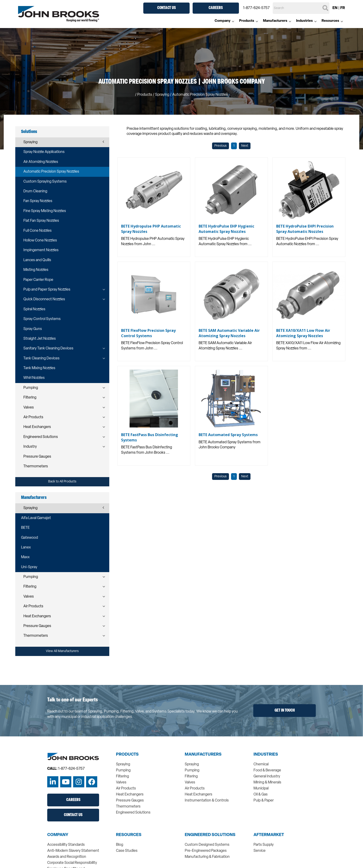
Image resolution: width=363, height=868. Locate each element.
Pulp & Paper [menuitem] (264, 801)
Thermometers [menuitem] (128, 807)
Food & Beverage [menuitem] (267, 770)
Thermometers (36, 466)
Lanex (26, 548)
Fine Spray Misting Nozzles (45, 211)
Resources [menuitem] (330, 21)
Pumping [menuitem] (123, 770)
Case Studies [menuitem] (127, 851)
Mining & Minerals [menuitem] (267, 782)
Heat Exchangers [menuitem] (130, 795)
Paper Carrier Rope (38, 280)
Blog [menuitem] (120, 845)
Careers (216, 8)
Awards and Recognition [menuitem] (67, 857)
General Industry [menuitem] (267, 776)
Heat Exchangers (37, 427)
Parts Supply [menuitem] (264, 845)
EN (335, 8)
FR (343, 8)
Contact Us (166, 8)
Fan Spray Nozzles (38, 201)
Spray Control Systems (42, 319)
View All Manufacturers (62, 651)
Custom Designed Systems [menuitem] (207, 845)
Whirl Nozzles (34, 378)
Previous (221, 146)
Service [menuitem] (260, 851)
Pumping (31, 388)
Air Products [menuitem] (126, 789)
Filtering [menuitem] (122, 776)
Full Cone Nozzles (38, 231)
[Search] (301, 8)
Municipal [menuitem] (261, 789)
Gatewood (30, 538)
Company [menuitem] (222, 21)
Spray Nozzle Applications (44, 152)
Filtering (30, 398)
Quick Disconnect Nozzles (44, 299)
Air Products (33, 417)
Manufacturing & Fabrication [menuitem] (207, 857)
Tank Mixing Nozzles (39, 368)
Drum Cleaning (35, 191)
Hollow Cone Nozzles (40, 241)
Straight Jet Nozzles (40, 339)
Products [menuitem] (247, 21)
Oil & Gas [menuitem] (261, 795)
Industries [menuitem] (304, 21)
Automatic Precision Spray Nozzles (51, 172)
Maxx (25, 557)
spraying (162, 95)
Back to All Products (62, 482)
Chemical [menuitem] (261, 764)
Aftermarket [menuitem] (269, 835)
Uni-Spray (29, 567)
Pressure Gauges (37, 457)
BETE (25, 528)
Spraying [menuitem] (123, 764)
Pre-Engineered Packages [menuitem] (206, 851)
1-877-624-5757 (256, 8)
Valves (29, 408)
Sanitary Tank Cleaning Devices (48, 348)
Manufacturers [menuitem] (275, 21)
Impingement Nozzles (41, 250)
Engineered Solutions (41, 437)
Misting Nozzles (36, 270)
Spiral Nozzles (34, 309)
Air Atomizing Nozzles (41, 162)
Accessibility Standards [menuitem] (66, 845)
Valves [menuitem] (121, 782)
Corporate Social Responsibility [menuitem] (72, 863)
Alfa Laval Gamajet (36, 518)
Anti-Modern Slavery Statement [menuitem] (73, 851)
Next (245, 146)
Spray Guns (33, 329)
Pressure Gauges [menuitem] (130, 801)
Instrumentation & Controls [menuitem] (207, 801)
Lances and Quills (37, 260)
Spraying (30, 142)
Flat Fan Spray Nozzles (41, 221)
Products (145, 95)
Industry (30, 447)
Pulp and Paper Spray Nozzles (47, 290)
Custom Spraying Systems (45, 182)
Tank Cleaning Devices (41, 358)
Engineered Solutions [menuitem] (133, 813)
